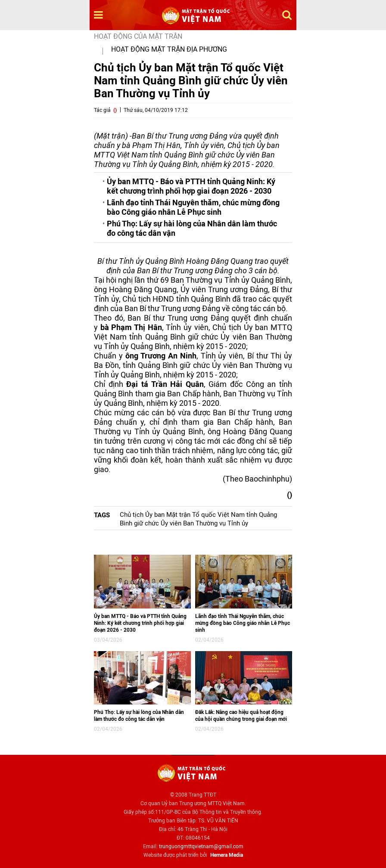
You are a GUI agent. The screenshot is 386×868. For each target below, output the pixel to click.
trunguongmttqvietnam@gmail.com (201, 846)
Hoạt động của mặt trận (138, 36)
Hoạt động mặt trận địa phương (169, 49)
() (115, 110)
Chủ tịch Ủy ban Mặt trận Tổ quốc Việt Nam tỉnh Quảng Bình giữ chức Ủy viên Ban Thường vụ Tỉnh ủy (198, 519)
